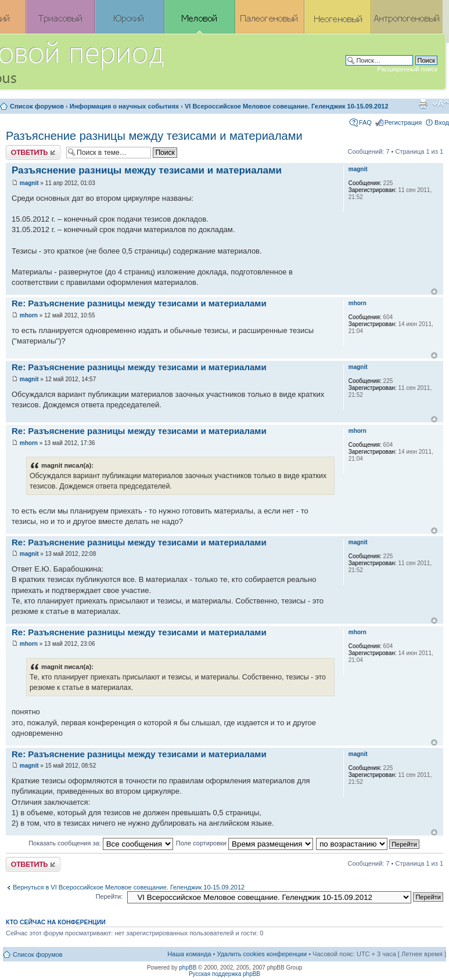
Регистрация (403, 122)
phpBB (188, 968)
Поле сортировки (245, 843)
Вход (442, 122)
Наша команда (189, 954)
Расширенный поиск (407, 69)
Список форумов (37, 106)
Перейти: (109, 896)
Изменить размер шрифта (441, 104)
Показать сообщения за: (101, 843)
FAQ (365, 122)
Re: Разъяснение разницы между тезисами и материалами (139, 303)
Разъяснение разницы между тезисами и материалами (154, 136)
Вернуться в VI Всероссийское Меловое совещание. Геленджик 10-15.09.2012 (129, 887)
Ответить (33, 152)
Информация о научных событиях (124, 106)
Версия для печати (423, 104)
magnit (29, 183)
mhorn (29, 315)
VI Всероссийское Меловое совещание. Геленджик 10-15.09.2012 (287, 106)
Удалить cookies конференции (262, 954)
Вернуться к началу (434, 292)
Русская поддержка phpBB (224, 974)
